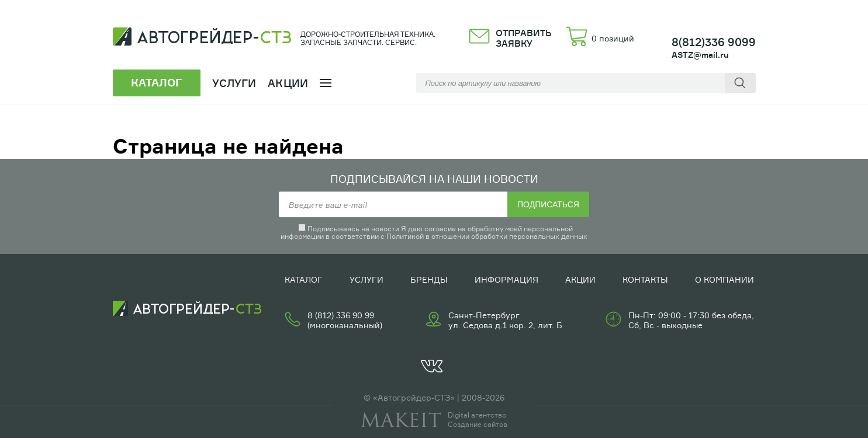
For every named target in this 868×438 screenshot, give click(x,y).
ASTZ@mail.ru (700, 55)
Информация (506, 279)
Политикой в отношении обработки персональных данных (487, 236)
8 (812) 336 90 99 (341, 315)
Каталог (304, 279)
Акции (288, 83)
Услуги (366, 279)
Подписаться (548, 204)
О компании (725, 279)
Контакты (645, 279)
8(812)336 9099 (714, 42)
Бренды (429, 279)
